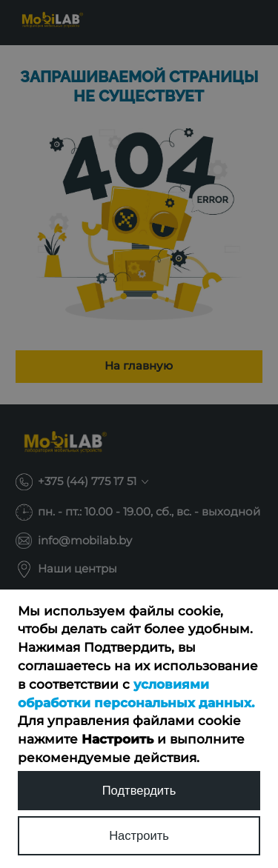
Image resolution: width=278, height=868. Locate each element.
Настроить (139, 836)
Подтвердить (139, 791)
